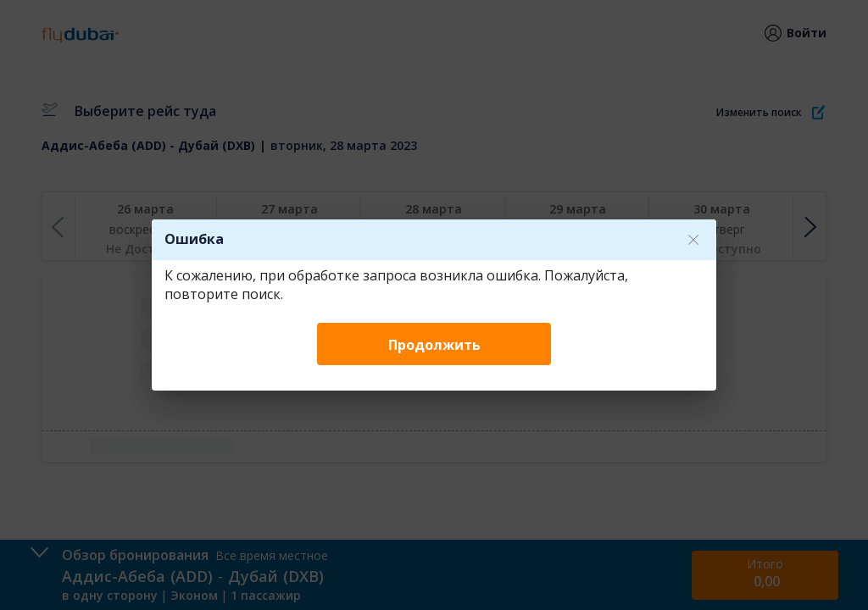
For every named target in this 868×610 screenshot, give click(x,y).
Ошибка (194, 239)
